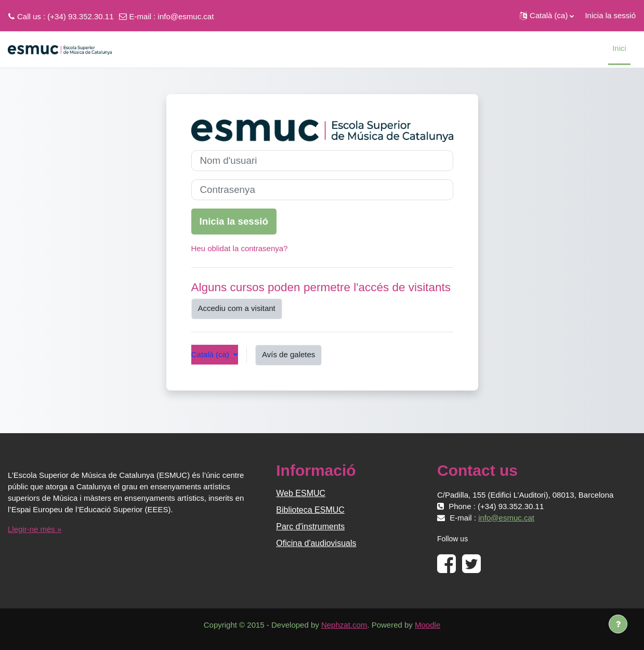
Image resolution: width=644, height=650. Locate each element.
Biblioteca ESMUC (310, 510)
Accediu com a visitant (237, 308)
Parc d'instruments (310, 526)
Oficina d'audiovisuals (316, 543)
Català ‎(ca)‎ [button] (212, 354)
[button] (547, 16)
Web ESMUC (301, 493)
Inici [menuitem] (619, 48)
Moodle (428, 625)
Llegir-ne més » (35, 529)
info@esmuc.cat (186, 16)
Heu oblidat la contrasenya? (240, 248)
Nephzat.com (344, 625)
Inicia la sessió (610, 15)
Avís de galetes (288, 354)
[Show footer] (618, 624)
